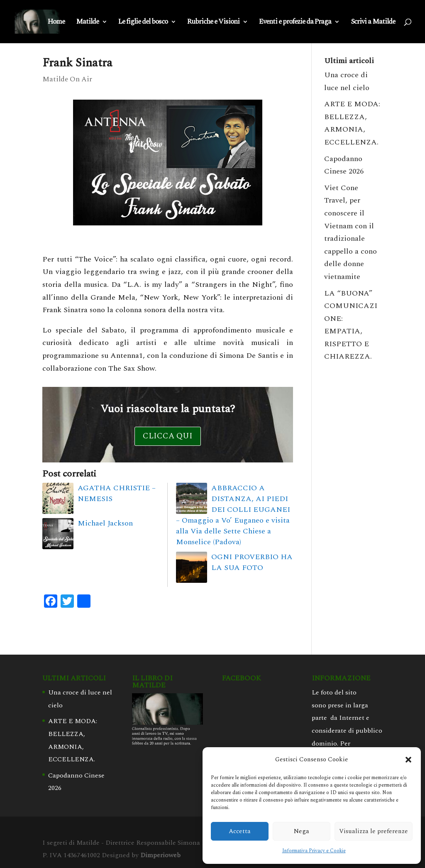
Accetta (240, 831)
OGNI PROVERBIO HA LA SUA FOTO (252, 562)
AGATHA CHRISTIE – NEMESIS (117, 493)
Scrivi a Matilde (373, 23)
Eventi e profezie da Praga (295, 23)
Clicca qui (168, 436)
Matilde (87, 23)
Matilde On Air (67, 79)
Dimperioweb (160, 855)
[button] (408, 760)
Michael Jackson (105, 523)
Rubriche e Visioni (213, 23)
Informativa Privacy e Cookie (314, 851)
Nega (302, 831)
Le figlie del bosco (143, 23)
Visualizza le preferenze (374, 831)
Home (56, 23)
